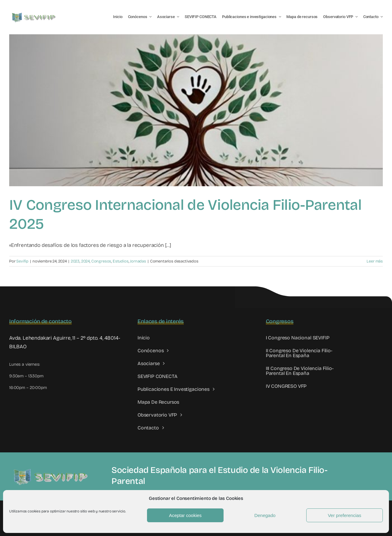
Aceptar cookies (185, 515)
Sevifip (22, 261)
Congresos (101, 261)
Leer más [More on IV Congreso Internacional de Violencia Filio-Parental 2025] (375, 261)
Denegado (265, 515)
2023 (75, 261)
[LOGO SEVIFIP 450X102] (34, 14)
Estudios (121, 261)
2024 (85, 261)
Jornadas (138, 261)
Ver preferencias (344, 515)
